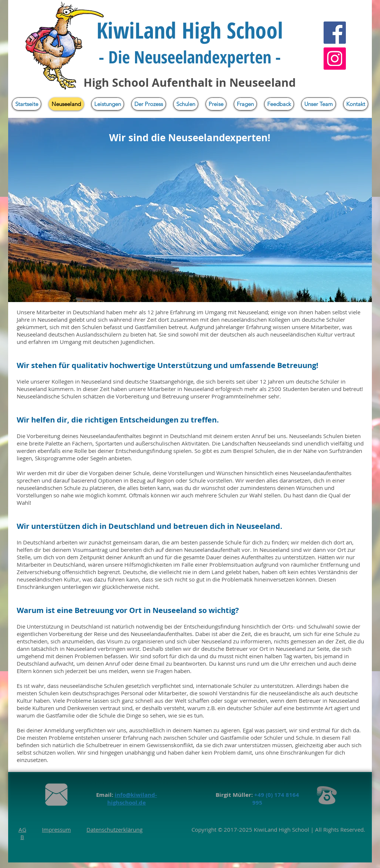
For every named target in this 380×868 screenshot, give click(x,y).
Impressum (56, 829)
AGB (22, 833)
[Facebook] (335, 33)
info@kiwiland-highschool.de (132, 799)
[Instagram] (335, 59)
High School (293, 829)
